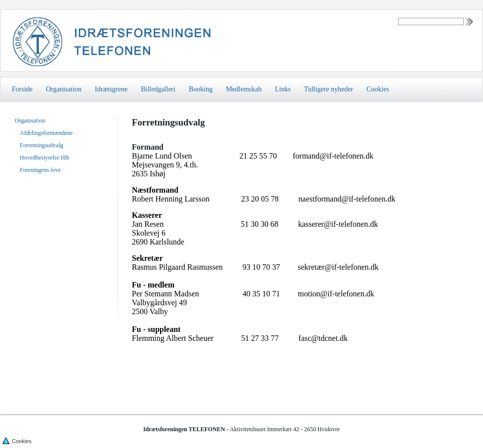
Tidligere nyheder (329, 89)
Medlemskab (243, 89)
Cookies (378, 89)
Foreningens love (40, 170)
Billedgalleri (158, 89)
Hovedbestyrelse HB (44, 158)
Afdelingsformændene (46, 133)
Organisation (64, 89)
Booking (201, 89)
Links (283, 89)
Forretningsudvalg (41, 145)
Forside (22, 89)
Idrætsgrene (111, 89)
